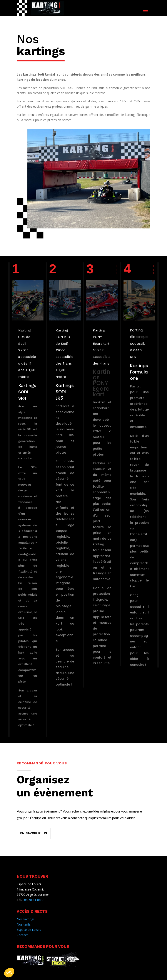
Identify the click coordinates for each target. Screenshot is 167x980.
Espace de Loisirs (29, 930)
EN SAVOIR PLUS (34, 833)
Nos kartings (26, 919)
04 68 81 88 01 (35, 900)
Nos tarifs (24, 924)
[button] (9, 973)
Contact (22, 935)
